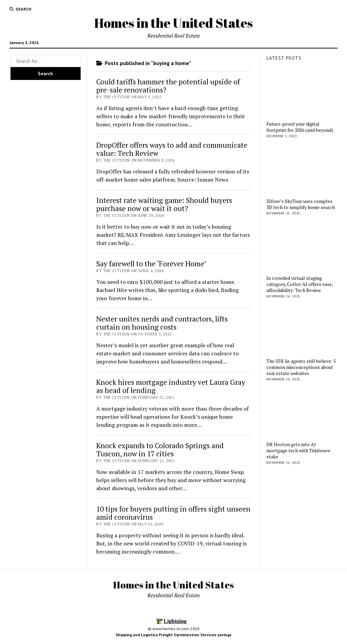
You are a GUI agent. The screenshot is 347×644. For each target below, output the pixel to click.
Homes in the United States (173, 23)
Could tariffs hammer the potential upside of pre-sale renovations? (168, 86)
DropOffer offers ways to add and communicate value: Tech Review (172, 149)
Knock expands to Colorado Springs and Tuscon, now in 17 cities (160, 450)
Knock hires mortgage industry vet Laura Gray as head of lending (171, 386)
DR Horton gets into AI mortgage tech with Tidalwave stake (298, 451)
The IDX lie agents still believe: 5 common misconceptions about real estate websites (301, 367)
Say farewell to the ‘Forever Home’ (151, 264)
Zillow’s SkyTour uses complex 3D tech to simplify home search (301, 204)
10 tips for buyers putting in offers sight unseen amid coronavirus (173, 513)
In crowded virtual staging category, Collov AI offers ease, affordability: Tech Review (300, 284)
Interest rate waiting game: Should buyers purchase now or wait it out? (164, 204)
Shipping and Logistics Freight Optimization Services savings (173, 635)
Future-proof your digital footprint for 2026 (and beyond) (300, 127)
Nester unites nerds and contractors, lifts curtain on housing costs (162, 323)
